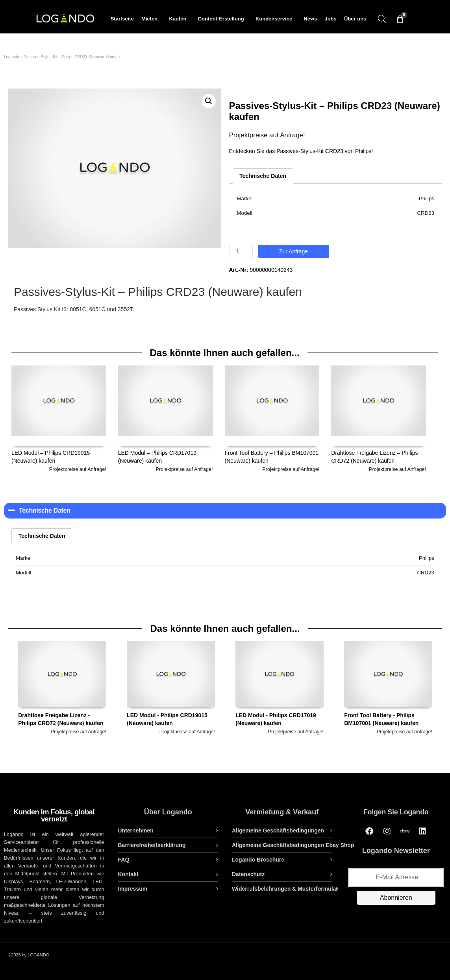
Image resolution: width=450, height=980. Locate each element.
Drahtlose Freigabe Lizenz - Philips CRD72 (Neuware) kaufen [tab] (62, 688)
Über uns (355, 19)
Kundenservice (276, 19)
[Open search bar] (382, 19)
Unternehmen (136, 831)
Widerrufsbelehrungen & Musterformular (285, 889)
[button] (209, 101)
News (310, 19)
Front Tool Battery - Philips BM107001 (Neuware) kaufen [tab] (388, 688)
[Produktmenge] (241, 251)
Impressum (133, 889)
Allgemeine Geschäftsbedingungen (278, 831)
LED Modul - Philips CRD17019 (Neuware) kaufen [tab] (280, 688)
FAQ (124, 860)
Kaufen (180, 19)
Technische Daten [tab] (263, 176)
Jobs (330, 19)
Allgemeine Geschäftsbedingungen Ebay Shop (293, 845)
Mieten (151, 19)
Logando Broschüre (258, 860)
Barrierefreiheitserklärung (152, 845)
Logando (12, 57)
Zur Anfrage (294, 251)
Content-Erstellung (223, 19)
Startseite (122, 19)
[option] (62, 703)
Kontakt (128, 874)
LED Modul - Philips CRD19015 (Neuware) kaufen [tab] (171, 688)
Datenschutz (248, 874)
